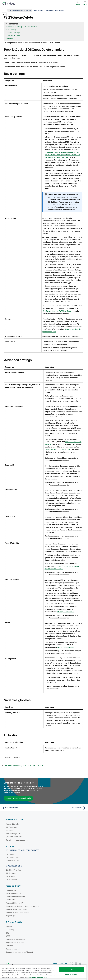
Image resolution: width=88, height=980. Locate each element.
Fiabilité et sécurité (13, 893)
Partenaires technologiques (17, 909)
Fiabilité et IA (11, 899)
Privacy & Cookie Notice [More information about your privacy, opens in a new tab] (38, 977)
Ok (72, 969)
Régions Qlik (11, 915)
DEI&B (8, 936)
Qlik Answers (11, 873)
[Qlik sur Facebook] (80, 963)
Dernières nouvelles (14, 949)
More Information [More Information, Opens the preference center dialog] (72, 974)
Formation (10, 830)
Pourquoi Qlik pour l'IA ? (15, 903)
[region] (43, 972)
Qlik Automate (11, 879)
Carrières (9, 945)
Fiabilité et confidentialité (15, 896)
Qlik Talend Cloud (13, 857)
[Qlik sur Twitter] (72, 963)
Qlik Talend (10, 854)
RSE (7, 933)
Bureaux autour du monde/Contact (19, 952)
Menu (85, 4)
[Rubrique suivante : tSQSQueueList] (66, 808)
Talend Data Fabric (13, 860)
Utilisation (10, 38)
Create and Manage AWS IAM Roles (57, 311)
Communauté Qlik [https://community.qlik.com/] (59, 963)
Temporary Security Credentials (57, 449)
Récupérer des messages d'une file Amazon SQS (24, 765)
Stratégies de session (66, 611)
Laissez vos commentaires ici (18, 798)
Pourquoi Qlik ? (12, 890)
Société (9, 926)
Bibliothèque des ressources (17, 840)
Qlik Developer (11, 827)
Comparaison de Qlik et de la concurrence (22, 906)
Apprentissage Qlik (13, 833)
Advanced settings (13, 32)
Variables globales (13, 35)
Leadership (10, 929)
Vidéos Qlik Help (12, 824)
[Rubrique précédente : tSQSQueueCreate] (22, 808)
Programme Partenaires (15, 942)
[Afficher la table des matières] (5, 10)
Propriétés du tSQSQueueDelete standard (22, 27)
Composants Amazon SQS (55, 10)
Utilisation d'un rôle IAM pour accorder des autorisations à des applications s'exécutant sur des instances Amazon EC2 (62, 155)
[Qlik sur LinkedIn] (76, 963)
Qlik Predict (10, 876)
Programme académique (15, 939)
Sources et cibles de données (18, 912)
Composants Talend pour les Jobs (20, 10)
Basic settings (11, 30)
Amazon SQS (39, 10)
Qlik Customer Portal (14, 836)
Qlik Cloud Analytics (13, 870)
